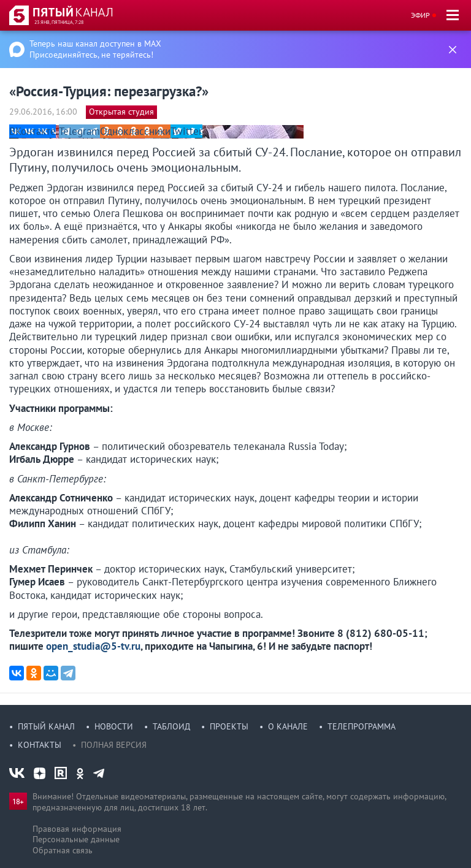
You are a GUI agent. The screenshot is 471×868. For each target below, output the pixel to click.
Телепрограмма (362, 726)
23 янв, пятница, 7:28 (59, 22)
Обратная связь (63, 850)
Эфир (420, 15)
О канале (288, 726)
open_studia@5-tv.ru (93, 646)
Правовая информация (77, 829)
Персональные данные (76, 839)
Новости (114, 726)
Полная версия (114, 745)
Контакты (40, 745)
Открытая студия (121, 112)
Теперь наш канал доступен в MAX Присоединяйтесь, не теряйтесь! (95, 49)
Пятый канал (46, 726)
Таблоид (171, 726)
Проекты (229, 726)
